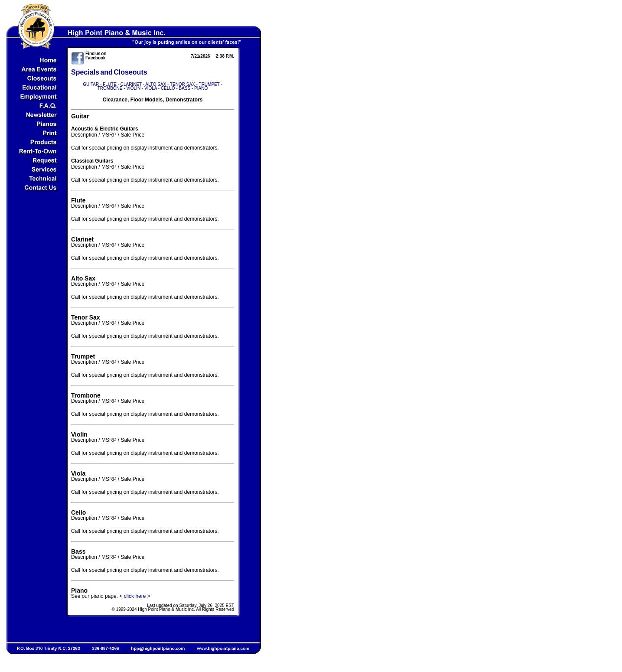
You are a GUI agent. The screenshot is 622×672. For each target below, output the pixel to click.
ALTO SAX (156, 84)
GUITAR (91, 84)
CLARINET (131, 84)
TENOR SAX (182, 84)
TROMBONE (110, 88)
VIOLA (151, 88)
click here (135, 596)
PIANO (201, 88)
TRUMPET (209, 84)
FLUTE (110, 84)
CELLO (168, 88)
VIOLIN (133, 88)
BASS (185, 88)
